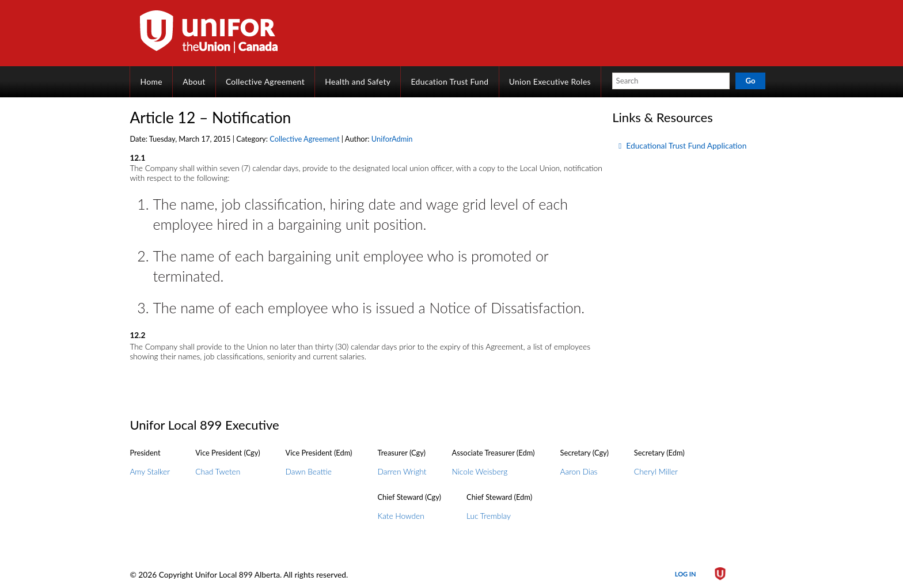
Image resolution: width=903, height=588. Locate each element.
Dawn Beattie (309, 471)
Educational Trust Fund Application (686, 145)
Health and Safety (358, 81)
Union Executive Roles (550, 81)
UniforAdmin (392, 139)
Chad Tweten (218, 471)
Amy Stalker (150, 471)
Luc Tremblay (489, 516)
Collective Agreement (265, 81)
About (194, 81)
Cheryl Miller (656, 471)
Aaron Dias (578, 471)
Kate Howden (401, 516)
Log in (686, 574)
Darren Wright (402, 471)
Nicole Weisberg (480, 471)
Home (151, 81)
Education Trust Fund (450, 81)
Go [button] (750, 81)
